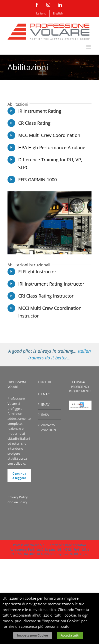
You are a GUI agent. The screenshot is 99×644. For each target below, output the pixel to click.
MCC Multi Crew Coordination (49, 135)
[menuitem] (41, 13)
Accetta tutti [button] (70, 635)
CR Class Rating (34, 123)
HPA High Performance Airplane (52, 147)
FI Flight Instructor (37, 272)
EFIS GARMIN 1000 (37, 180)
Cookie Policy (17, 502)
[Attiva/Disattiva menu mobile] (89, 47)
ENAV (45, 404)
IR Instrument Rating (40, 111)
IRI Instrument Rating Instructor (51, 284)
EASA (45, 415)
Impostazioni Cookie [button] (33, 635)
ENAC (45, 394)
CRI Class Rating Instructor (46, 296)
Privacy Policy (18, 497)
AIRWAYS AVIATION (49, 427)
